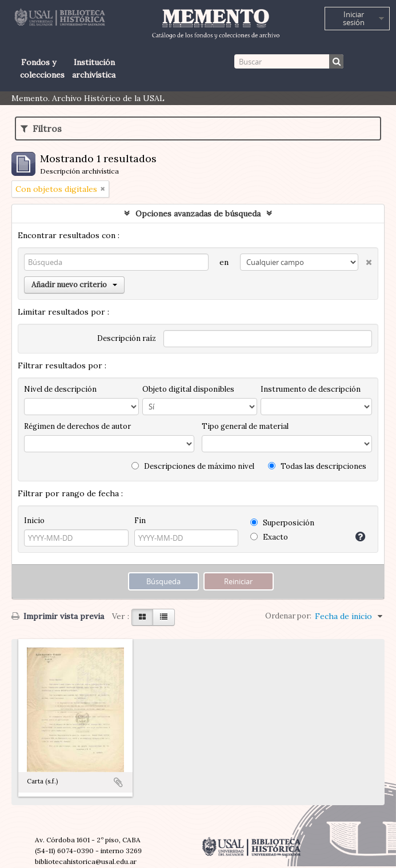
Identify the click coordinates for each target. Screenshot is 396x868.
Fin (140, 521)
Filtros (41, 128)
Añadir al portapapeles (118, 782)
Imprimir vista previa (58, 616)
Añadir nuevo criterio (74, 285)
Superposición (282, 523)
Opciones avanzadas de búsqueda (198, 214)
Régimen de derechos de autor (77, 426)
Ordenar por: (288, 616)
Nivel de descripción (60, 389)
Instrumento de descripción (311, 389)
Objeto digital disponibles (188, 389)
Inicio (34, 521)
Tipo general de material (245, 426)
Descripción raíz (127, 338)
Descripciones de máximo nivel (193, 466)
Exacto (269, 537)
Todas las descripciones (317, 466)
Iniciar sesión (354, 18)
